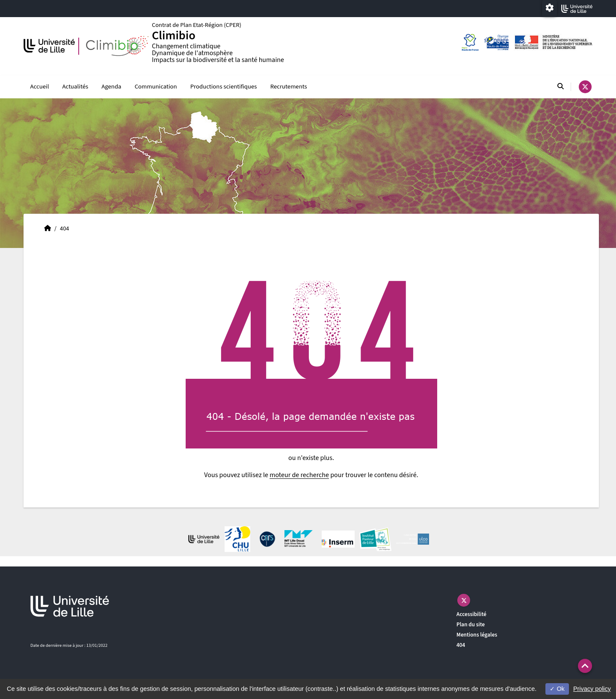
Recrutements (289, 87)
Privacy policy (592, 689)
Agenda (111, 87)
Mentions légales (477, 635)
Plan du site (471, 625)
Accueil (40, 87)
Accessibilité (471, 615)
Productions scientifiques (224, 87)
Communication (156, 87)
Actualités (76, 87)
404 (461, 645)
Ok (557, 689)
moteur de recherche (299, 475)
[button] (585, 666)
